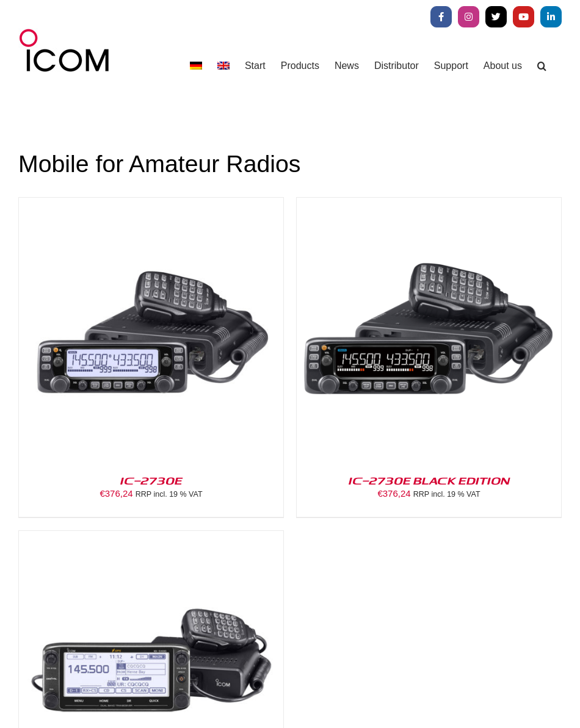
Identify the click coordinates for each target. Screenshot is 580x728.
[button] (542, 66)
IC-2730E (151, 480)
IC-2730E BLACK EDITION (429, 480)
